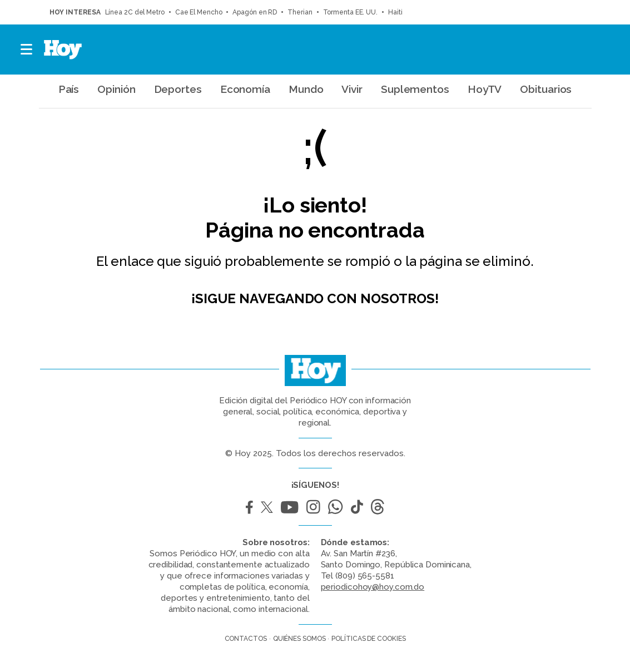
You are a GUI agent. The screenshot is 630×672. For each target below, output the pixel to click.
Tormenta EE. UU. (350, 12)
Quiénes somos (299, 639)
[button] (27, 50)
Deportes (178, 89)
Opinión (116, 89)
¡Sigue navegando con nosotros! (315, 298)
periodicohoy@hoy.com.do (373, 587)
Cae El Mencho (199, 12)
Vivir (352, 89)
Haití (395, 12)
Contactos (246, 639)
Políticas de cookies (368, 639)
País (69, 89)
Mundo (306, 89)
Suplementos (415, 89)
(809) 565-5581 (365, 576)
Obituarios (546, 89)
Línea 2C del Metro (135, 12)
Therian (300, 12)
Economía (245, 89)
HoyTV (485, 89)
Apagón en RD (255, 12)
